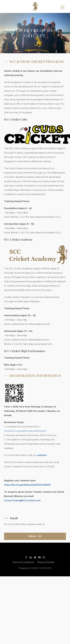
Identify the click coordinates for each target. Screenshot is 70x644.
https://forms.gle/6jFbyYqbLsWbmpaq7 (25, 431)
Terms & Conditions (23, 562)
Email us (35, 536)
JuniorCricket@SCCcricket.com (22, 501)
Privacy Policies (46, 562)
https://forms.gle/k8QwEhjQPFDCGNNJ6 (27, 485)
